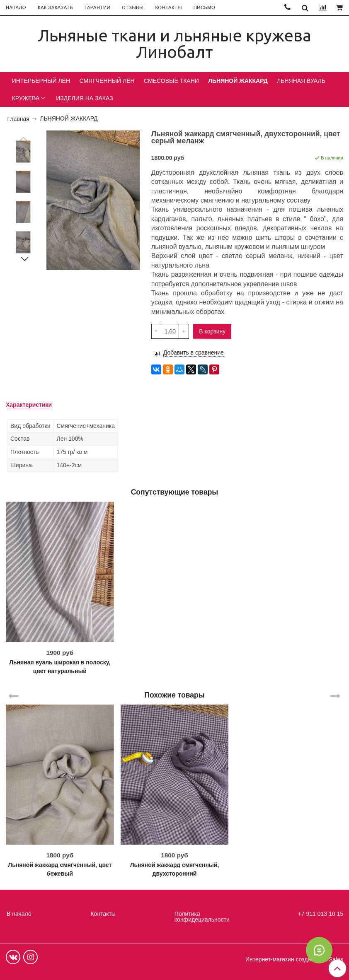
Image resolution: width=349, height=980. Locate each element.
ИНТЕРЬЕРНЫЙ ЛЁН (41, 81)
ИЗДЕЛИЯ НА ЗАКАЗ (85, 98)
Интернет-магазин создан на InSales (294, 959)
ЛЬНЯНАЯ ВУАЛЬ (301, 81)
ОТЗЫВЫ (133, 7)
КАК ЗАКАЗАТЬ (55, 7)
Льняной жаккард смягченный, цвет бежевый (60, 869)
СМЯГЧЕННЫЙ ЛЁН (107, 81)
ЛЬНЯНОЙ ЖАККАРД (238, 81)
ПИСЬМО (204, 7)
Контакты (103, 914)
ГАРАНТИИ (97, 7)
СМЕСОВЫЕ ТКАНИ (171, 81)
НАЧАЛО (16, 7)
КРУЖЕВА (26, 98)
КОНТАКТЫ (168, 7)
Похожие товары (174, 695)
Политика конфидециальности (202, 917)
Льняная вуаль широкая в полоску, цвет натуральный (60, 667)
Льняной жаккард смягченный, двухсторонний (175, 869)
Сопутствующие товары (175, 492)
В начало (19, 914)
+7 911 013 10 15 (321, 914)
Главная (18, 119)
